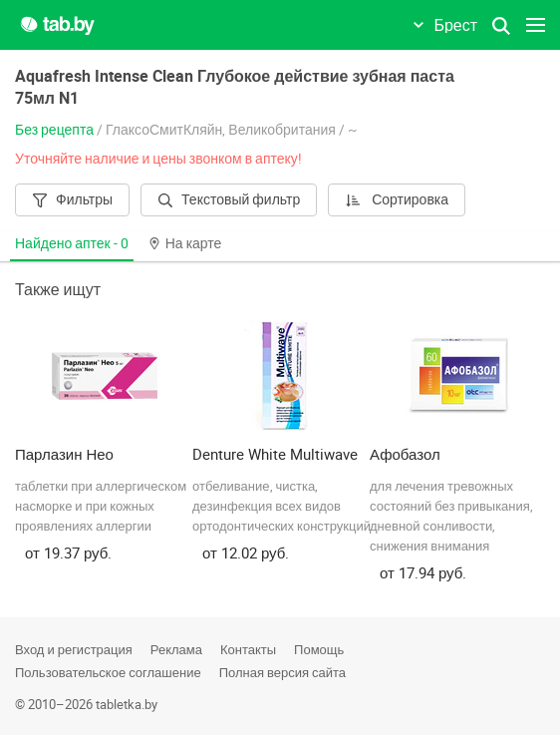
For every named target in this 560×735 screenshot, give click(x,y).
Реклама (176, 649)
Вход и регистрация (74, 649)
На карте (185, 243)
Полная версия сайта (282, 672)
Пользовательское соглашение (108, 672)
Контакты (248, 649)
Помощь (319, 649)
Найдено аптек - (72, 243)
